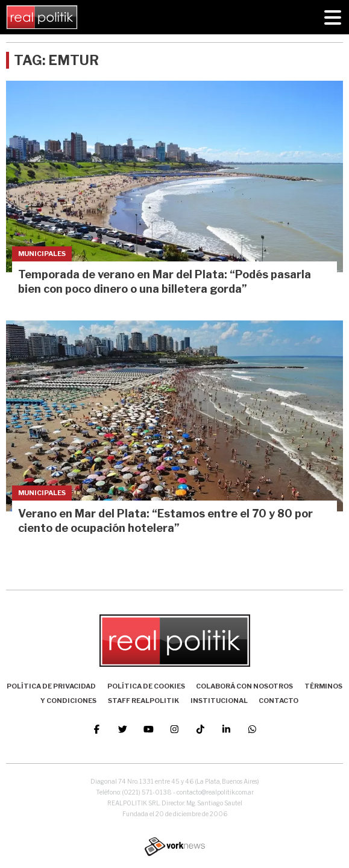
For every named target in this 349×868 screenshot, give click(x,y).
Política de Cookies (146, 686)
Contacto (278, 701)
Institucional (219, 701)
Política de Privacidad (51, 686)
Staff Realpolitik (143, 701)
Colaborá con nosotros (244, 686)
